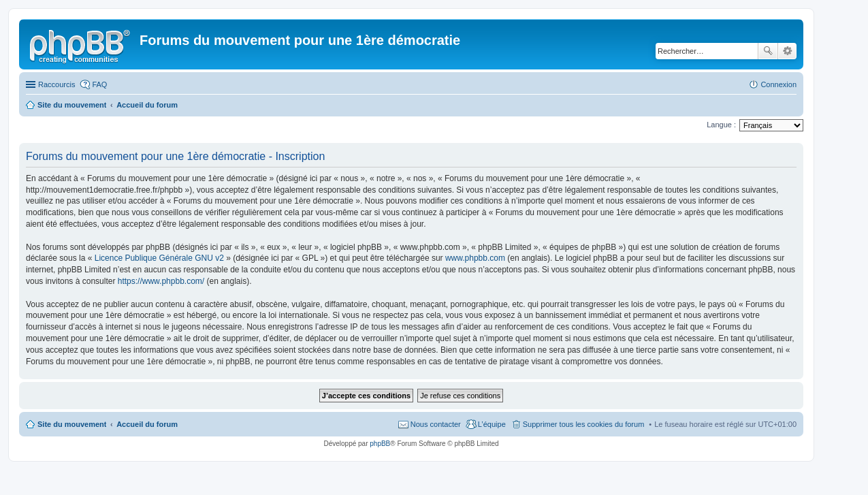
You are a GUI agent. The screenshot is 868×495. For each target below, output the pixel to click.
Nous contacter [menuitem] (436, 424)
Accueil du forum (147, 424)
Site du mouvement (72, 424)
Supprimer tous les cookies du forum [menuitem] (584, 424)
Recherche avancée (787, 51)
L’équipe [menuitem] (492, 424)
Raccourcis (57, 84)
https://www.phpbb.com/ (161, 281)
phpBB (380, 444)
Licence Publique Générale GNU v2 (159, 258)
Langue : (721, 125)
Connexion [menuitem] (778, 84)
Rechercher (768, 51)
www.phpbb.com (475, 258)
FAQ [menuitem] (99, 84)
